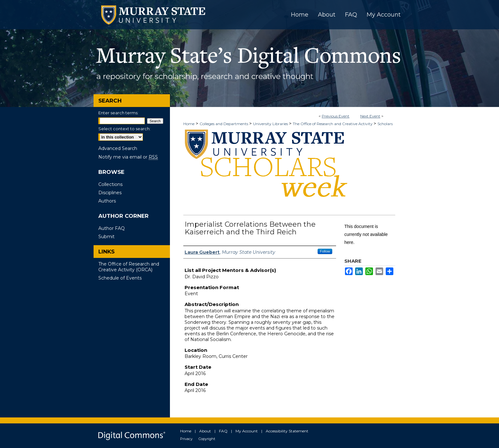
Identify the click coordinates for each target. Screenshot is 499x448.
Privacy (186, 439)
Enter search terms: (118, 113)
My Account (247, 431)
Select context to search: (124, 129)
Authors (107, 201)
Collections (110, 184)
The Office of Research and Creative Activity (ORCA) (129, 267)
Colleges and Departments (224, 124)
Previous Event (336, 116)
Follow (325, 251)
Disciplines (110, 193)
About (205, 431)
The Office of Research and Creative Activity (333, 124)
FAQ (223, 431)
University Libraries (271, 124)
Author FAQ (112, 228)
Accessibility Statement (287, 431)
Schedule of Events (120, 278)
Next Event (370, 116)
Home (189, 124)
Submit (106, 237)
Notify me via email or (128, 157)
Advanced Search (118, 148)
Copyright (207, 439)
